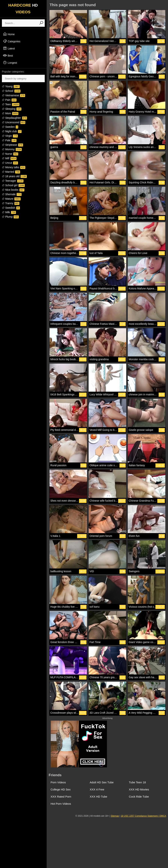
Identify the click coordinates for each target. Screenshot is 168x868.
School (11, 91)
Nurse (10, 154)
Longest (10, 63)
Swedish (11, 208)
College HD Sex (61, 789)
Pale (9, 140)
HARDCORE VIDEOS (23, 9)
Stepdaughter (14, 118)
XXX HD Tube (98, 797)
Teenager (13, 181)
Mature (11, 199)
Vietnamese (13, 95)
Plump (10, 217)
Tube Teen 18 (137, 782)
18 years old (14, 176)
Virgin (10, 136)
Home (9, 34)
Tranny (11, 203)
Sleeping (12, 109)
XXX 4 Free (97, 789)
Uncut (10, 163)
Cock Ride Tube (139, 797)
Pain (9, 100)
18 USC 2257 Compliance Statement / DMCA (143, 816)
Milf (9, 158)
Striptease (12, 145)
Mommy (12, 149)
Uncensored (14, 122)
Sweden (10, 127)
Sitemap (115, 816)
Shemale (12, 194)
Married (11, 172)
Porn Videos (58, 782)
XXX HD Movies (139, 789)
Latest (9, 48)
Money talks (14, 167)
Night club (12, 131)
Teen (11, 104)
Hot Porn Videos (61, 804)
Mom (10, 113)
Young (11, 86)
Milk (9, 212)
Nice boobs (13, 190)
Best (8, 55)
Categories (12, 41)
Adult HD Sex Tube (102, 782)
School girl (13, 185)
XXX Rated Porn (61, 797)
